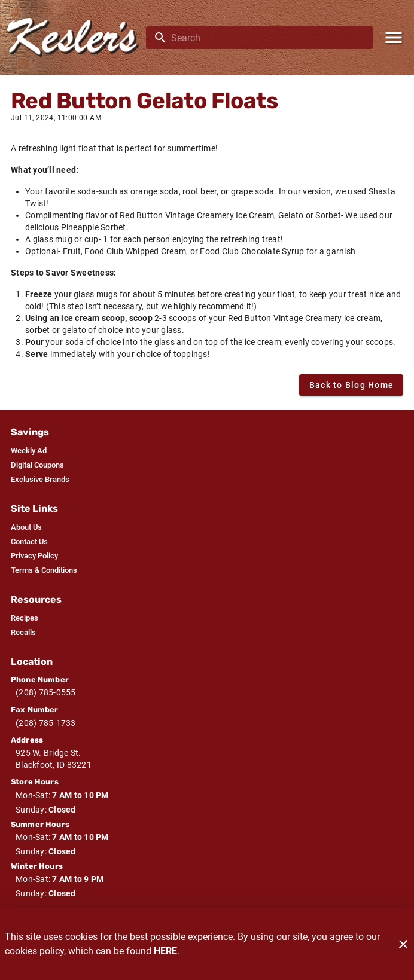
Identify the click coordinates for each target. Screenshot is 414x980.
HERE (165, 951)
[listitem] (29, 451)
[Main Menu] (394, 38)
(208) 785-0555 (46, 692)
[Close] (403, 944)
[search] (268, 38)
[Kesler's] (77, 37)
